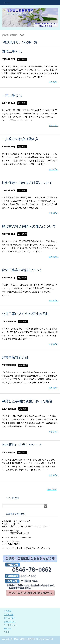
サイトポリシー (11, 625)
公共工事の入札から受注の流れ (25, 314)
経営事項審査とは (15, 357)
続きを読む (53, 82)
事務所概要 (9, 615)
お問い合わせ (10, 622)
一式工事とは (12, 95)
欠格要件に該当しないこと (22, 445)
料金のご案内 (10, 618)
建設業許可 (22, 59)
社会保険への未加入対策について (27, 183)
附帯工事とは (12, 51)
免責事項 (8, 628)
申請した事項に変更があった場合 (27, 401)
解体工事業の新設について (22, 270)
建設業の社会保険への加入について (29, 226)
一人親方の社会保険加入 (20, 139)
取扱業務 (8, 611)
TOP (13, 35)
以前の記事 (52, 490)
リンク (7, 632)
